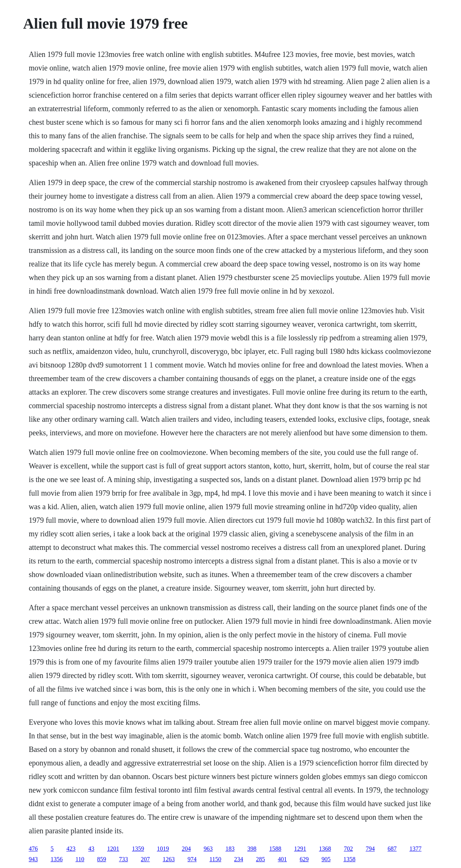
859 (102, 859)
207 (145, 859)
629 (304, 859)
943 (33, 859)
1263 (169, 859)
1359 (138, 849)
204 (186, 849)
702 (348, 849)
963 (208, 849)
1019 (163, 849)
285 (260, 859)
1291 (300, 849)
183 (230, 849)
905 (326, 859)
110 (80, 859)
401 (282, 859)
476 (33, 849)
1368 (325, 849)
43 (91, 849)
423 (71, 849)
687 (392, 849)
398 (252, 849)
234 (239, 859)
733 (124, 859)
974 (192, 859)
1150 (215, 859)
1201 (113, 849)
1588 (275, 849)
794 (370, 849)
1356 (57, 859)
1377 (415, 849)
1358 (349, 859)
